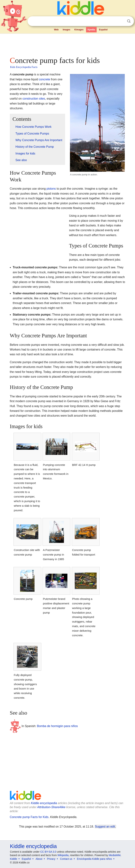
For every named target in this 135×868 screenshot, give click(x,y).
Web (56, 30)
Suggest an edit (105, 827)
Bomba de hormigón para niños (57, 726)
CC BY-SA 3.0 (48, 852)
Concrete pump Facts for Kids (29, 817)
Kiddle (14, 859)
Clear (121, 21)
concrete (44, 79)
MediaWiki (115, 855)
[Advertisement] (68, 44)
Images (66, 30)
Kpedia (91, 30)
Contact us (66, 859)
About (39, 859)
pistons (51, 189)
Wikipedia (63, 855)
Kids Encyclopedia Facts (24, 67)
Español (103, 30)
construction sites (34, 99)
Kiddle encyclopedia (44, 803)
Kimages (79, 30)
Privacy (51, 859)
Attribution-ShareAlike (51, 807)
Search (129, 21)
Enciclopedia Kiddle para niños (94, 859)
